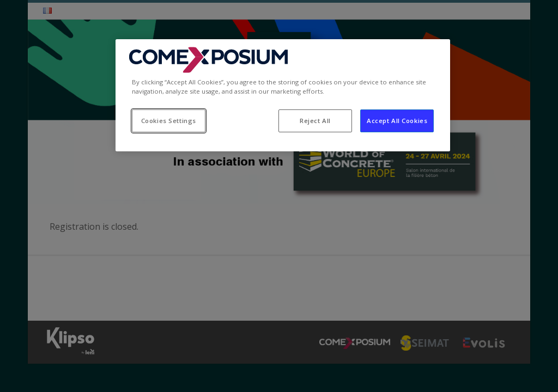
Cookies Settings (169, 121)
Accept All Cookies (397, 121)
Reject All (315, 121)
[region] (283, 95)
